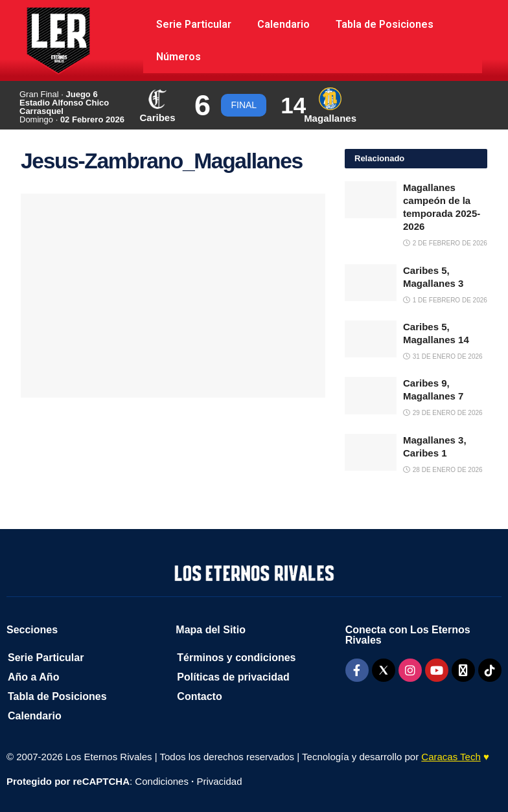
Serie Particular (194, 24)
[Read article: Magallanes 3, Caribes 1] (371, 452)
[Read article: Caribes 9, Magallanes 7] (371, 395)
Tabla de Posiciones (385, 24)
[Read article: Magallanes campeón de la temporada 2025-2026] (371, 200)
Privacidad (219, 781)
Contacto (199, 696)
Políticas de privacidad (233, 677)
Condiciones (162, 781)
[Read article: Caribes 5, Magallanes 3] (371, 283)
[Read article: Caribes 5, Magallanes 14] (371, 339)
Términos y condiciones (236, 658)
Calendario (283, 24)
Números (179, 57)
